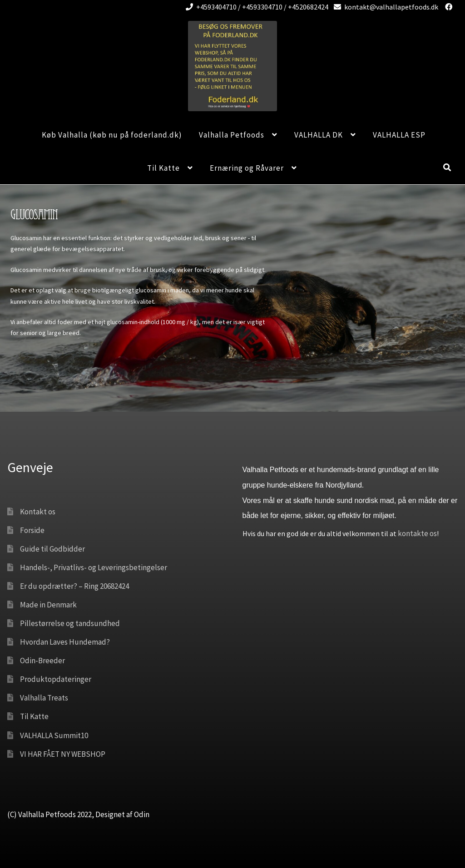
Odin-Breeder (42, 661)
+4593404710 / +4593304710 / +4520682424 (255, 7)
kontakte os (417, 533)
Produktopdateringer (56, 679)
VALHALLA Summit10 (54, 735)
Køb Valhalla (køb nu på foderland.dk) (112, 135)
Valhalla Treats (44, 698)
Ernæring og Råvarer (247, 168)
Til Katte (163, 168)
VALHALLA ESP (399, 135)
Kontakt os (38, 512)
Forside (32, 530)
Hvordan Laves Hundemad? (65, 642)
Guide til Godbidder (52, 549)
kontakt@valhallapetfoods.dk (384, 7)
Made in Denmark (48, 605)
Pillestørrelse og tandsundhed (70, 623)
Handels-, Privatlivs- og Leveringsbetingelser (94, 567)
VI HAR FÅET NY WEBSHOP (63, 754)
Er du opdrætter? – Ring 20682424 (74, 586)
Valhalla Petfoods (232, 135)
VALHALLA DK (319, 135)
